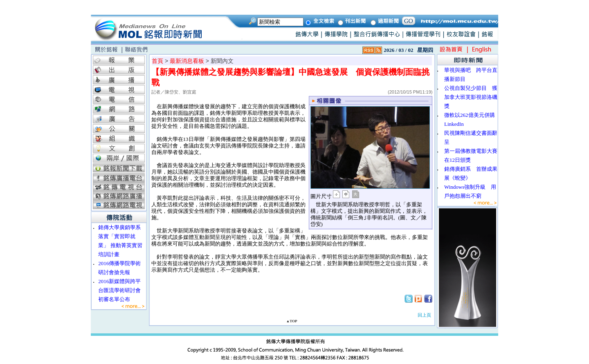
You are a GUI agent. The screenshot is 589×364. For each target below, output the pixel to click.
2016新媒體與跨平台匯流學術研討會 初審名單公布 (122, 290)
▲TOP (291, 321)
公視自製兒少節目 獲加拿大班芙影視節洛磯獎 (471, 97)
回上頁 (424, 315)
